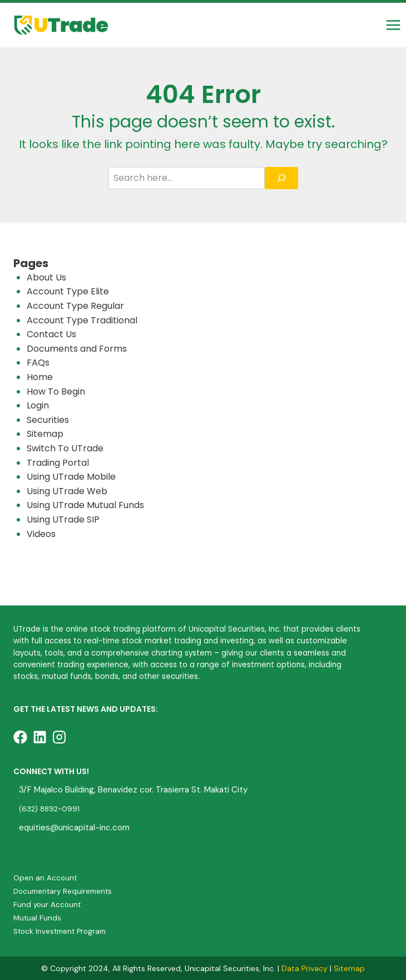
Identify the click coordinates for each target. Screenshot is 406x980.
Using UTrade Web (67, 491)
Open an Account (45, 878)
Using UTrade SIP (63, 519)
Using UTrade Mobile (71, 477)
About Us (46, 277)
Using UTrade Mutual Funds (85, 505)
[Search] (281, 178)
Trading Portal (58, 463)
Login (38, 405)
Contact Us (51, 334)
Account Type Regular (75, 306)
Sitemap (45, 434)
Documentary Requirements (63, 891)
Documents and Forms (77, 349)
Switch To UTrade (65, 448)
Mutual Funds (37, 918)
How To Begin (56, 391)
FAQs (38, 363)
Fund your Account (47, 905)
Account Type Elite (68, 291)
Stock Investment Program (60, 931)
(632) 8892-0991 (49, 809)
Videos (41, 534)
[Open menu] (393, 25)
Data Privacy (304, 968)
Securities (48, 420)
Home (40, 377)
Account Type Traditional (82, 320)
